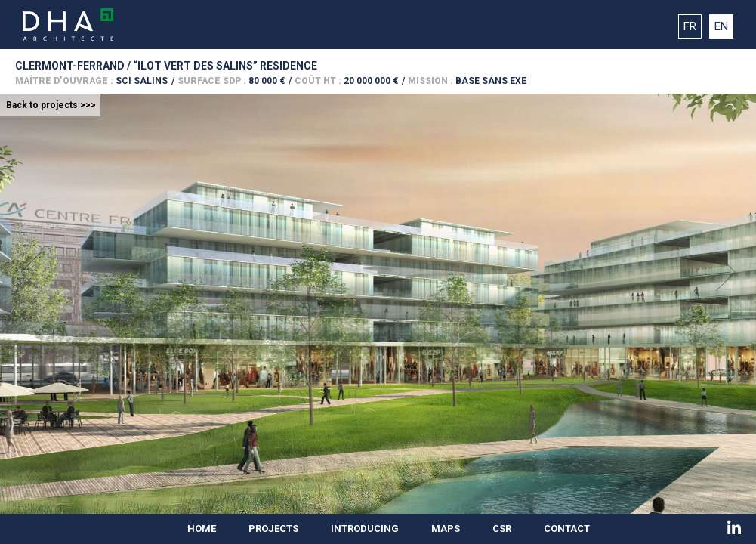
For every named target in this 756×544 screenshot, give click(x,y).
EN (721, 26)
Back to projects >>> (51, 105)
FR (690, 26)
